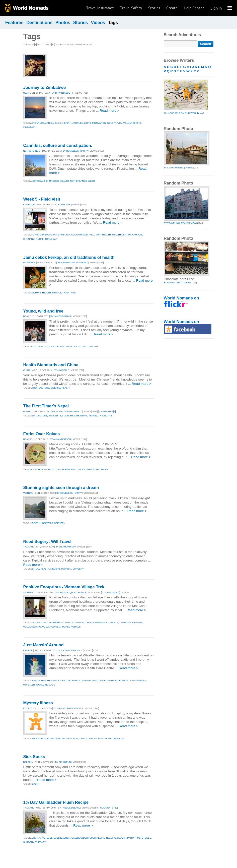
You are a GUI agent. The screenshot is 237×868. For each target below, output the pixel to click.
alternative (38, 838)
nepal (84, 416)
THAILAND (29, 547)
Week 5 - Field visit (42, 199)
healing (111, 838)
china (34, 388)
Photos (63, 23)
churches (52, 181)
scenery (60, 523)
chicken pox (38, 738)
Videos (98, 23)
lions (88, 123)
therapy (41, 842)
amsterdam (38, 181)
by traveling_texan (176, 223)
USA (26, 93)
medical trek (83, 623)
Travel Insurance (100, 8)
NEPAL (27, 411)
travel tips (106, 416)
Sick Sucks (34, 757)
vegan (88, 469)
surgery (78, 569)
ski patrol (74, 680)
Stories (154, 8)
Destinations (39, 23)
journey (78, 123)
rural (40, 239)
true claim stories (134, 680)
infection (72, 738)
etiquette (55, 416)
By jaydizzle (62, 370)
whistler (29, 685)
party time (134, 838)
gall (50, 838)
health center (121, 235)
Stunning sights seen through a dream (61, 488)
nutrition (54, 469)
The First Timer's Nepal (46, 406)
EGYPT (27, 708)
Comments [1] (108, 411)
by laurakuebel (174, 168)
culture (36, 293)
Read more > (109, 111)
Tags (113, 23)
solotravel (114, 123)
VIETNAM (28, 493)
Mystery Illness (38, 703)
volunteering (132, 123)
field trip (95, 235)
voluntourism (51, 627)
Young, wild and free (43, 311)
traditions (69, 293)
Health (35, 784)
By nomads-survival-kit (67, 411)
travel (93, 416)
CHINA (27, 370)
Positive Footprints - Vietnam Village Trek (64, 587)
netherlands (78, 181)
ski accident (59, 680)
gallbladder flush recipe (88, 838)
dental (35, 569)
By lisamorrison (66, 547)
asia (33, 416)
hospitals (47, 523)
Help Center (194, 8)
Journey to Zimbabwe (45, 87)
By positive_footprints (71, 592)
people (57, 293)
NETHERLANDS (32, 151)
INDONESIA (29, 263)
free (33, 346)
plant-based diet (72, 469)
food (66, 416)
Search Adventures (182, 35)
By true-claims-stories (68, 650)
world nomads (71, 627)
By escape (64, 205)
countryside (79, 235)
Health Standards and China (51, 365)
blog (58, 123)
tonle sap (51, 239)
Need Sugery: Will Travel (47, 542)
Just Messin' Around (44, 645)
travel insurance (110, 680)
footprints (56, 623)
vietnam (137, 623)
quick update (56, 346)
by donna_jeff (173, 283)
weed (91, 181)
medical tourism (61, 569)
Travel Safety (131, 8)
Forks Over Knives (42, 434)
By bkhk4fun (63, 762)
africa (50, 123)
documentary (39, 623)
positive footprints (105, 623)
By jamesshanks (61, 316)
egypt (51, 738)
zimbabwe (29, 127)
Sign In (216, 8)
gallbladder (62, 838)
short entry (74, 346)
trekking (125, 623)
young (94, 346)
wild (86, 346)
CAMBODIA (29, 205)
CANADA (28, 650)
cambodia (64, 235)
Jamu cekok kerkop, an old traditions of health (69, 257)
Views (189, 168)
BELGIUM (28, 762)
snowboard (90, 680)
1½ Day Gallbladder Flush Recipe (56, 802)
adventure (37, 123)
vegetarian (100, 469)
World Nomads (26, 8)
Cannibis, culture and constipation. (58, 145)
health (67, 123)
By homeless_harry (75, 151)
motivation (99, 123)
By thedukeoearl (69, 808)
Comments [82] (109, 808)
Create (172, 8)
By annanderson (60, 439)
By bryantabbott (62, 93)
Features (14, 23)
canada (35, 680)
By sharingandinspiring (72, 263)
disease (55, 388)
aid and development (44, 235)
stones (146, 838)
